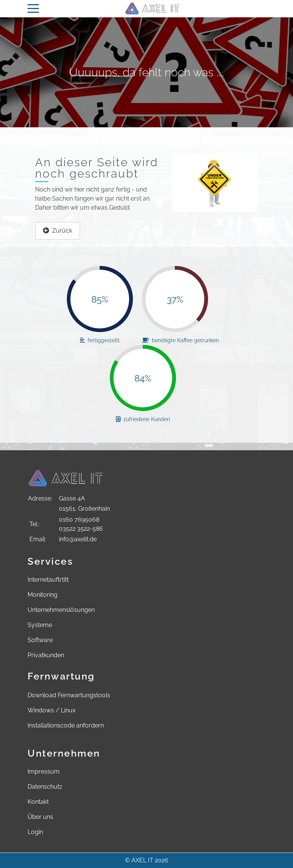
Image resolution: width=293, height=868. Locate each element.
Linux (68, 710)
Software (40, 640)
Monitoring (42, 595)
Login (35, 832)
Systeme (40, 625)
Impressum (44, 771)
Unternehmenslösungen (61, 610)
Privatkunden (46, 655)
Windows (41, 710)
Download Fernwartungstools (69, 695)
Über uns (40, 817)
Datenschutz (45, 787)
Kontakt (38, 802)
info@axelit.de (78, 539)
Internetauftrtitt (48, 580)
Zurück (58, 231)
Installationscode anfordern (66, 725)
